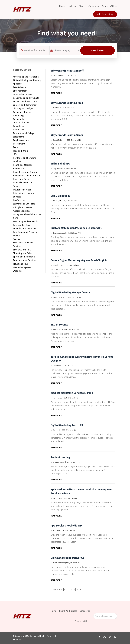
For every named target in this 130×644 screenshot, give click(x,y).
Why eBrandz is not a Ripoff (67, 71)
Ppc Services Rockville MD (66, 526)
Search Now (99, 51)
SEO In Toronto (59, 325)
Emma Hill (57, 430)
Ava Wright (57, 201)
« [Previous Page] (65, 590)
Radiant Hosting (60, 457)
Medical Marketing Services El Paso (72, 393)
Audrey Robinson (59, 297)
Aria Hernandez (59, 462)
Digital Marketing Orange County (70, 292)
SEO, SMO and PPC (73, 76)
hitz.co (33, 636)
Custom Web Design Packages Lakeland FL (76, 228)
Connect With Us (82, 621)
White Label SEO (60, 164)
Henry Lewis (58, 398)
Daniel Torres (58, 265)
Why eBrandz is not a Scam (67, 135)
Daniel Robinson (59, 140)
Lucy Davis (57, 169)
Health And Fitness (77, 6)
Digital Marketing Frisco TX (67, 425)
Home (62, 6)
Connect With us (109, 6)
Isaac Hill (56, 531)
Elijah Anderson (59, 233)
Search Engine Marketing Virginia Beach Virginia (79, 260)
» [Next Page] (81, 590)
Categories (94, 6)
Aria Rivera (57, 108)
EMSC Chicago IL (60, 196)
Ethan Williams (58, 76)
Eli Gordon (57, 366)
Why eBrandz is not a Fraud (67, 103)
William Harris (58, 330)
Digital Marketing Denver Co (67, 558)
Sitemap (17, 640)
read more (56, 93)
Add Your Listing (105, 14)
